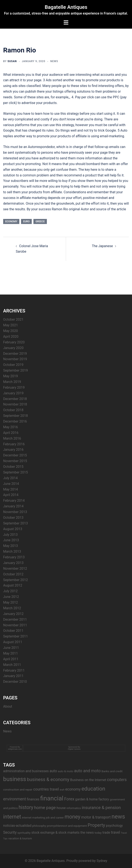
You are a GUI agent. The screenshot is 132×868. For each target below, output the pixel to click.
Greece (40, 221)
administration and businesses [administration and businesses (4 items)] (26, 771)
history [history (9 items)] (26, 807)
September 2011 (16, 636)
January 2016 (13, 450)
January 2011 (13, 676)
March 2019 (12, 382)
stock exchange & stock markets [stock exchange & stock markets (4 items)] (55, 833)
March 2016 (12, 438)
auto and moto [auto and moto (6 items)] (87, 771)
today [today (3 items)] (98, 833)
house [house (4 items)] (61, 808)
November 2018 (15, 404)
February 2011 (14, 670)
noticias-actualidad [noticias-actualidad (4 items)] (17, 826)
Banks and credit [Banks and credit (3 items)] (112, 771)
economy (11, 221)
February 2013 (14, 557)
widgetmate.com (15, 749)
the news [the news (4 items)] (87, 833)
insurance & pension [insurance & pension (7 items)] (101, 808)
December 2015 (15, 455)
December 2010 (15, 682)
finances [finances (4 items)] (33, 799)
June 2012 (11, 597)
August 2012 (13, 585)
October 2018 (13, 410)
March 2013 (12, 551)
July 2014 (10, 478)
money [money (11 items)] (72, 817)
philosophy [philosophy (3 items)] (39, 826)
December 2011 (15, 619)
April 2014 (11, 495)
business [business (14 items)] (15, 779)
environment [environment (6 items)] (15, 799)
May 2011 (11, 653)
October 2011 (13, 631)
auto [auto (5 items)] (53, 771)
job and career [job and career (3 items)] (55, 817)
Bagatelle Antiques (66, 7)
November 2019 (15, 359)
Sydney (102, 861)
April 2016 (11, 433)
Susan (12, 61)
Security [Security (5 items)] (10, 832)
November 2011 (15, 625)
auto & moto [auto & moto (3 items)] (65, 771)
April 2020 (11, 337)
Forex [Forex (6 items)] (69, 799)
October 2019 (13, 365)
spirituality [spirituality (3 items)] (24, 833)
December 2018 (15, 399)
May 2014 (11, 489)
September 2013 (16, 523)
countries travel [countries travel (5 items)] (46, 789)
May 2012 (11, 602)
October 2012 (13, 574)
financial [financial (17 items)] (52, 798)
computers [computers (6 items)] (117, 780)
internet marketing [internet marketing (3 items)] (33, 817)
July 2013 (10, 535)
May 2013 (11, 546)
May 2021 (11, 325)
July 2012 (10, 591)
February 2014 (14, 501)
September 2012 (16, 580)
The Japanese (102, 246)
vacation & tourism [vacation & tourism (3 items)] (20, 838)
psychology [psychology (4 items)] (114, 826)
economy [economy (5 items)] (73, 789)
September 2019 (16, 370)
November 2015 (15, 461)
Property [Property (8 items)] (96, 825)
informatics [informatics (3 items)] (74, 808)
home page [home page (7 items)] (45, 808)
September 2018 (16, 416)
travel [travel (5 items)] (115, 832)
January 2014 (13, 506)
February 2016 (14, 444)
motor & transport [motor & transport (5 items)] (96, 817)
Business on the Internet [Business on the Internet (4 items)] (88, 780)
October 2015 (13, 467)
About (8, 706)
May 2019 (11, 376)
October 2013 (13, 518)
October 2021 (13, 319)
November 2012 (15, 569)
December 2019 (15, 354)
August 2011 (13, 642)
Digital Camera (74, 749)
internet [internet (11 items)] (12, 817)
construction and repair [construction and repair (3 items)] (18, 789)
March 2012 (12, 608)
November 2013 (15, 512)
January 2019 (13, 393)
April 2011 (11, 659)
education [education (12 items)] (93, 789)
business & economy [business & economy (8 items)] (48, 779)
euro (26, 221)
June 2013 (11, 540)
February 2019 (14, 387)
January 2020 (13, 348)
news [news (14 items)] (118, 817)
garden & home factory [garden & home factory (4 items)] (92, 799)
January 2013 (13, 563)
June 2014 (11, 484)
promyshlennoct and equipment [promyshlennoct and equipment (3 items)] (67, 826)
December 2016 (15, 421)
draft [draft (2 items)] (62, 790)
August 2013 (13, 529)
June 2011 (11, 648)
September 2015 (16, 472)
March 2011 (12, 665)
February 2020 (14, 342)
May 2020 (11, 331)
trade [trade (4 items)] (106, 833)
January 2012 (13, 614)
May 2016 (11, 427)
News (54, 61)
